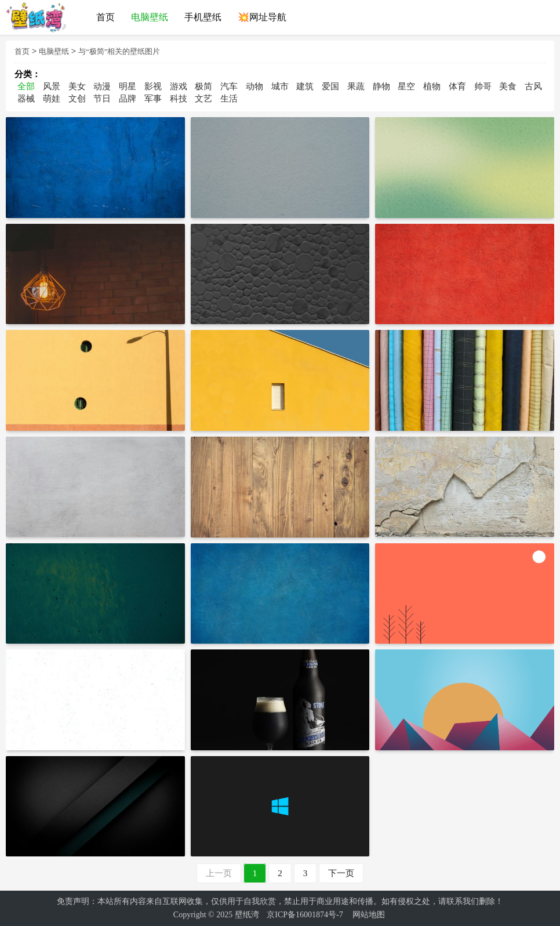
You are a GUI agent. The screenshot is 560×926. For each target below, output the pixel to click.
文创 (77, 99)
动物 (254, 86)
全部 (26, 86)
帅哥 (483, 86)
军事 (153, 99)
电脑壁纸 (54, 51)
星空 (406, 86)
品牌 (128, 99)
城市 (280, 86)
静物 (381, 86)
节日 (102, 99)
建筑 (305, 86)
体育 (457, 86)
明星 (128, 86)
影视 (153, 86)
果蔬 (356, 86)
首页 (22, 51)
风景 (52, 86)
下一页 (341, 873)
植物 (432, 86)
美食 (508, 86)
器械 (26, 99)
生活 (229, 99)
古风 (533, 86)
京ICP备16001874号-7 (305, 915)
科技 (179, 99)
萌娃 (52, 99)
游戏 (179, 86)
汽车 (229, 86)
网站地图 (369, 915)
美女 (77, 86)
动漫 (102, 86)
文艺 (203, 99)
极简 (203, 86)
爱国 (330, 86)
